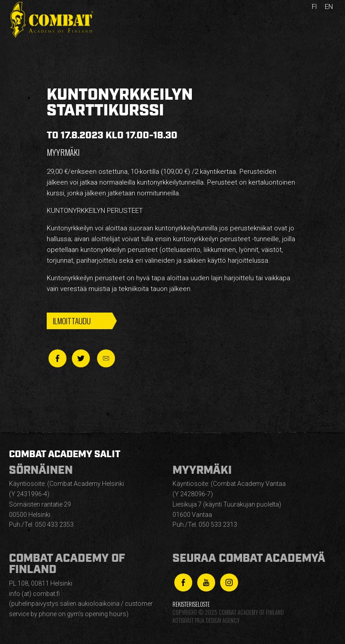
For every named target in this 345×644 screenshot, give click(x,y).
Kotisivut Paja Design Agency (206, 620)
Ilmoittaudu (72, 321)
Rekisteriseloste (191, 604)
